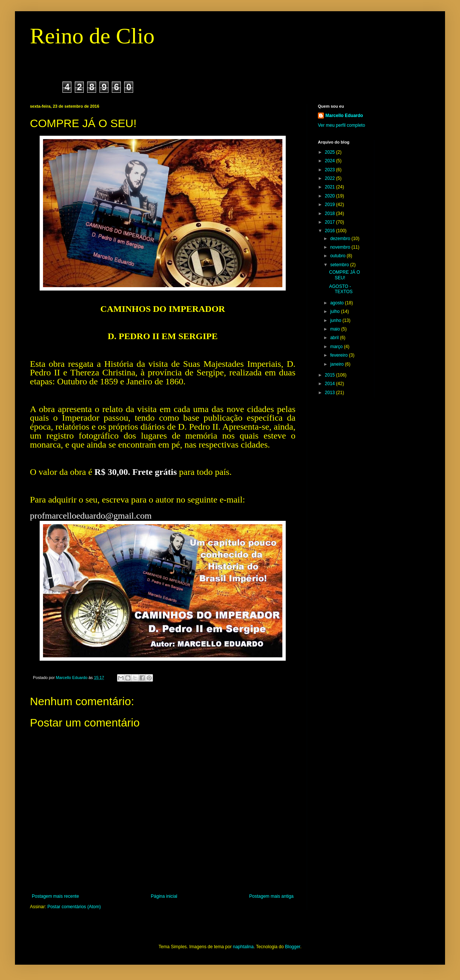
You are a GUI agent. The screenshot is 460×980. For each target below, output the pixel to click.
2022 (331, 178)
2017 (331, 222)
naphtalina (243, 947)
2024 (331, 161)
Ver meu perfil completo (341, 125)
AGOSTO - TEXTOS (341, 289)
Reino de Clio (92, 36)
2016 (331, 231)
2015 (331, 375)
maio (336, 329)
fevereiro (340, 355)
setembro (340, 265)
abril (335, 338)
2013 (331, 393)
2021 (331, 187)
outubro (338, 256)
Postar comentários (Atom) (74, 907)
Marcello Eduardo (344, 116)
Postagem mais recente (55, 896)
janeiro (338, 364)
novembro (341, 247)
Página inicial (164, 896)
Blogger (293, 947)
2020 (331, 196)
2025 (331, 152)
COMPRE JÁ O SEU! (345, 275)
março (337, 347)
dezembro (341, 239)
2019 (331, 205)
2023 (331, 170)
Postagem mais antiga (271, 896)
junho (336, 320)
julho (336, 311)
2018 (331, 213)
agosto (338, 303)
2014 (331, 384)
